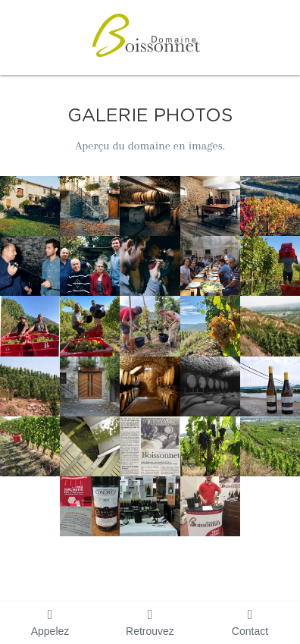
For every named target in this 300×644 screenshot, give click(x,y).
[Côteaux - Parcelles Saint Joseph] (270, 326)
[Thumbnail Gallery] (30, 206)
